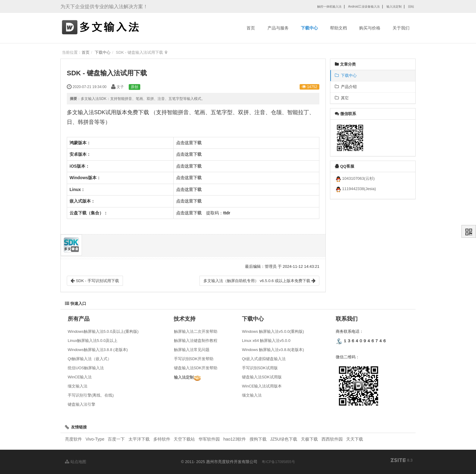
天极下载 (309, 439)
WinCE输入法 (80, 377)
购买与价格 (370, 28)
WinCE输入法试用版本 (262, 386)
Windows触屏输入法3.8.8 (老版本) (98, 350)
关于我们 (401, 28)
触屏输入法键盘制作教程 (196, 341)
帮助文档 (338, 28)
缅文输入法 (78, 386)
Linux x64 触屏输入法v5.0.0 (266, 341)
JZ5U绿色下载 (284, 439)
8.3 (401, 461)
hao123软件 (235, 439)
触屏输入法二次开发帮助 (196, 331)
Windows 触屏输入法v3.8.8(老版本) (273, 350)
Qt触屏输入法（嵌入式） (90, 359)
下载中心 (309, 28)
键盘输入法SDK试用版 (262, 377)
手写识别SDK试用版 (260, 368)
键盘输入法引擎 (82, 404)
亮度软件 (73, 439)
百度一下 (116, 439)
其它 (342, 98)
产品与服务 (278, 28)
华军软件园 (209, 439)
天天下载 (355, 439)
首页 (251, 28)
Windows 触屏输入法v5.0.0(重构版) (273, 331)
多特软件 (162, 439)
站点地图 (76, 462)
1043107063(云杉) (355, 178)
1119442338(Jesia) (355, 189)
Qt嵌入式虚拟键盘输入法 (264, 359)
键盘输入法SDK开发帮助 (196, 368)
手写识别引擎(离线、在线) (91, 395)
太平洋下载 (140, 439)
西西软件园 (332, 439)
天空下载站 (184, 439)
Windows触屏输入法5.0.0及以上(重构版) (103, 331)
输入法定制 (184, 377)
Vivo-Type (95, 439)
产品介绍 (346, 87)
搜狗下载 (258, 439)
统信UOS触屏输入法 (86, 368)
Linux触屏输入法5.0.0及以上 (93, 341)
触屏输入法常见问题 (192, 350)
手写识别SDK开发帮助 (194, 359)
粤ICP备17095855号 (278, 462)
